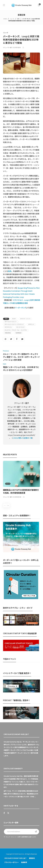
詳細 (32, 797)
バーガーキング (20, 308)
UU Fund (15, 782)
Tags (6, 319)
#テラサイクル (8, 327)
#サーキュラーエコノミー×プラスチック (14, 324)
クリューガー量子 (8, 48)
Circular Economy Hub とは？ (15, 858)
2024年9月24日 (17, 497)
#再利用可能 (8, 333)
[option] (21, 480)
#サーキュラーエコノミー (11, 322)
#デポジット (31, 324)
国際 (18, 19)
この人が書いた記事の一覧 (22, 438)
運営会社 (32, 858)
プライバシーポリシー (11, 862)
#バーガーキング (20, 327)
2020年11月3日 (17, 48)
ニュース (12, 19)
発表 (10, 271)
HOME (5, 19)
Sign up (36, 832)
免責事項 (24, 862)
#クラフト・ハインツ (25, 319)
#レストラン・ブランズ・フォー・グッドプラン (16, 330)
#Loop (14, 319)
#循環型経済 (18, 333)
